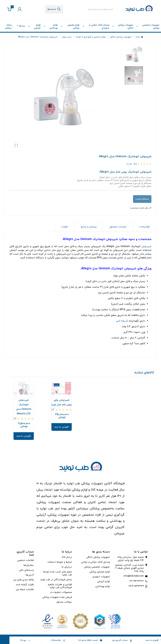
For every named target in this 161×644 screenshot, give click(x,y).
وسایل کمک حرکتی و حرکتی (95, 562)
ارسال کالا (67, 557)
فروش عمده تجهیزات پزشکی (57, 597)
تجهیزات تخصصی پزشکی (97, 567)
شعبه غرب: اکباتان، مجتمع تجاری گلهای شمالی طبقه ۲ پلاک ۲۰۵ (129, 568)
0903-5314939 (136, 586)
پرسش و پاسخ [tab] (89, 227)
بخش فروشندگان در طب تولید (56, 580)
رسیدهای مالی (26, 570)
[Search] (54, 9)
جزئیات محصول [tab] (118, 227)
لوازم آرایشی (103, 582)
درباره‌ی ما (67, 567)
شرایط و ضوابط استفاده (60, 562)
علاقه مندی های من (24, 580)
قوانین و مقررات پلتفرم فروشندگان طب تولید (60, 586)
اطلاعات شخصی (26, 560)
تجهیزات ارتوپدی (101, 577)
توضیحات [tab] (145, 227)
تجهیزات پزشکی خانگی (98, 557)
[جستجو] (89, 9)
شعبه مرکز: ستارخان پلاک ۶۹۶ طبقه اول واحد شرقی (130, 559)
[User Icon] (19, 9)
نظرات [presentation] (65, 227)
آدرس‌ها (30, 575)
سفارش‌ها (29, 565)
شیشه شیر (122, 321)
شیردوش (146, 246)
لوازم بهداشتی (103, 586)
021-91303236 (137, 581)
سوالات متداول (64, 602)
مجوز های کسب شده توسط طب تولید (58, 573)
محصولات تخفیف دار (61, 592)
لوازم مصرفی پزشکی (100, 572)
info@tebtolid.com (134, 576)
